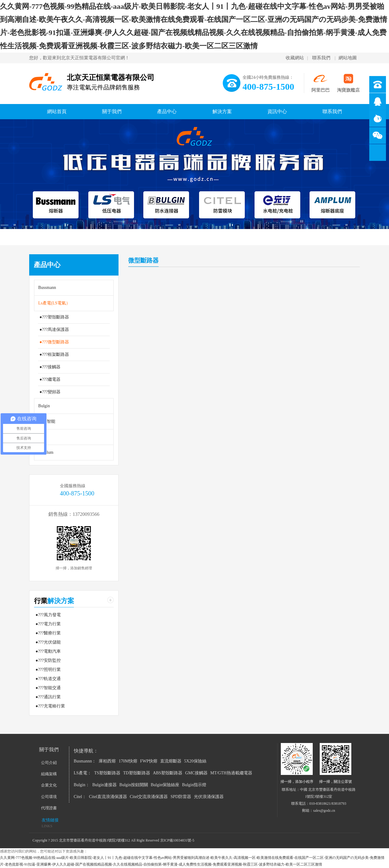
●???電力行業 (48, 624)
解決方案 (222, 111)
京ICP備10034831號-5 (177, 840)
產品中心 (167, 111)
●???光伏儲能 (48, 642)
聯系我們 (321, 58)
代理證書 (49, 808)
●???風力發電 (48, 615)
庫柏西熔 (107, 761)
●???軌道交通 (48, 679)
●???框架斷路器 (54, 354)
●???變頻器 (50, 392)
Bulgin (44, 406)
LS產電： (83, 773)
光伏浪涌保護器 (209, 797)
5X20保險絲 (195, 761)
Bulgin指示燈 (194, 785)
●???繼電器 (50, 379)
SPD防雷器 (181, 797)
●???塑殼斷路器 (54, 317)
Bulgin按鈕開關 (134, 785)
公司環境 (49, 797)
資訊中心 (277, 111)
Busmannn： (85, 761)
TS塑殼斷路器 (107, 773)
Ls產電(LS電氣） (54, 303)
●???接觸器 (50, 367)
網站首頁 (57, 111)
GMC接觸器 (196, 773)
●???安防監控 (48, 660)
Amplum (46, 452)
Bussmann (47, 288)
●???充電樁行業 (50, 706)
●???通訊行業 (48, 697)
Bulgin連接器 (105, 785)
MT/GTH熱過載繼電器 (231, 773)
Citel (42, 437)
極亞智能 (47, 421)
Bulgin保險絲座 (165, 785)
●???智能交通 (48, 688)
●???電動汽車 (48, 651)
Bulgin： (82, 785)
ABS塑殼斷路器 (168, 773)
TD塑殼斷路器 (137, 773)
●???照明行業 (48, 670)
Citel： (80, 797)
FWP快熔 (149, 761)
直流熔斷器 (171, 761)
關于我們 (112, 111)
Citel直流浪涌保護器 (108, 797)
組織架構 (49, 774)
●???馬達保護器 (54, 330)
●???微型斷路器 (54, 342)
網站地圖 (348, 58)
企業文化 (49, 785)
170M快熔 (128, 761)
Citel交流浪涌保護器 (149, 797)
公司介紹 (49, 763)
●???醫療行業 (48, 633)
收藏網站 (295, 58)
